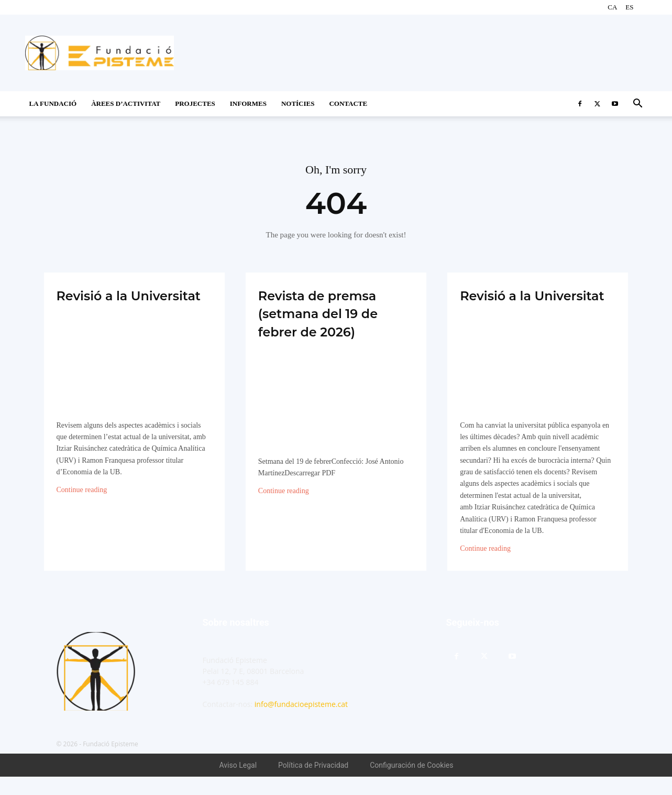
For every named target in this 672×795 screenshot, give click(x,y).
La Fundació (53, 104)
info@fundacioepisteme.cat (301, 722)
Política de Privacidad (313, 783)
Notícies (298, 104)
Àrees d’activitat (126, 104)
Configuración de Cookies (411, 783)
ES (629, 7)
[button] (638, 105)
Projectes (195, 104)
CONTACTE (348, 104)
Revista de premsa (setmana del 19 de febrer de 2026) (334, 313)
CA (612, 7)
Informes (248, 104)
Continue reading (82, 508)
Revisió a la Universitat (101, 304)
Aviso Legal (238, 783)
